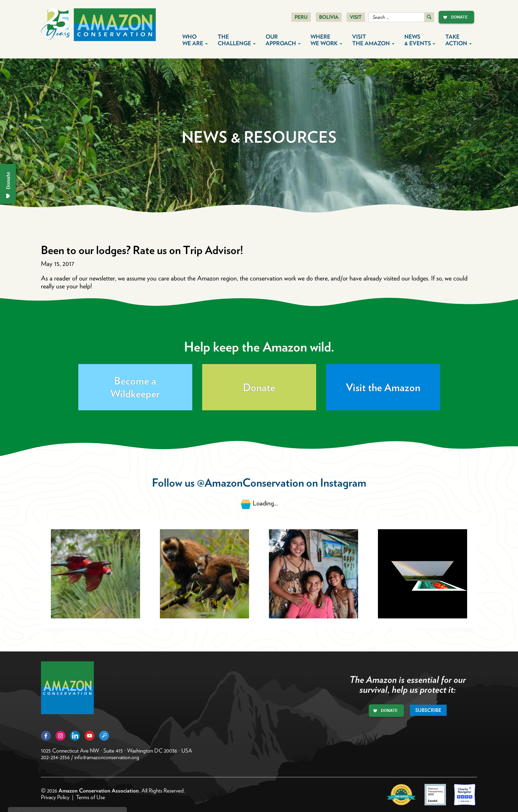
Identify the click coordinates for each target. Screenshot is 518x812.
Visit (356, 17)
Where (326, 40)
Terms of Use (91, 797)
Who (195, 40)
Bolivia (329, 17)
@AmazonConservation (250, 482)
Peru (301, 17)
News (420, 40)
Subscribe (428, 710)
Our (283, 40)
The (237, 40)
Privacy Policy (55, 797)
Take (459, 40)
